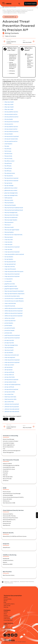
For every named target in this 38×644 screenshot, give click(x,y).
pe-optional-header (10, 328)
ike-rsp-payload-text (10, 264)
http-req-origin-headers (11, 220)
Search (6, 601)
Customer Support (8, 617)
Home (4, 10)
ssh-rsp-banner (9, 370)
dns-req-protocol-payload (12, 122)
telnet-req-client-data (10, 397)
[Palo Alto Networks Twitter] (12, 636)
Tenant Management (8, 452)
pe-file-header (8, 325)
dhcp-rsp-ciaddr (9, 109)
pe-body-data (8, 333)
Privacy (6, 627)
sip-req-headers (9, 353)
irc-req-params (9, 279)
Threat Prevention (9, 583)
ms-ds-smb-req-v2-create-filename (14, 301)
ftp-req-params (9, 176)
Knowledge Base (8, 620)
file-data (7, 146)
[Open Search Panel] (20, 4)
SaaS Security (7, 525)
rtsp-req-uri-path (9, 350)
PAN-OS (5, 475)
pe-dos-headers (9, 323)
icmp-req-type (8, 244)
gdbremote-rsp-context (11, 190)
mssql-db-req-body (10, 306)
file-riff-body (8, 166)
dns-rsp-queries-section (11, 141)
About (5, 614)
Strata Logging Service (9, 445)
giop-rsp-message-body (11, 195)
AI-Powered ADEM (8, 495)
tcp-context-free (9, 394)
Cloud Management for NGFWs (11, 465)
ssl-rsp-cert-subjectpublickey (12, 385)
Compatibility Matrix (9, 604)
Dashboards (6, 558)
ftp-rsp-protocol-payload (11, 181)
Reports (5, 562)
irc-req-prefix (8, 281)
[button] (37, 515)
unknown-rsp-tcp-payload (12, 407)
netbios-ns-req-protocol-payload (13, 313)
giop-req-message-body (11, 193)
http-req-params (9, 222)
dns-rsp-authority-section (11, 131)
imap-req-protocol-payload (12, 274)
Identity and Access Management (12, 451)
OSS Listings (7, 605)
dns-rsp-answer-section (11, 129)
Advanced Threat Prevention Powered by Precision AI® (20, 10)
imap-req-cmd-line (10, 267)
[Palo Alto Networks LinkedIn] (9, 636)
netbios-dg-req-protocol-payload (14, 308)
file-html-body (8, 154)
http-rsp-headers (9, 232)
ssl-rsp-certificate (9, 387)
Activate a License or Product (11, 441)
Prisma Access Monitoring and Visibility (13, 497)
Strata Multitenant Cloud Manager (12, 493)
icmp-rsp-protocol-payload (12, 252)
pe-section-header (9, 330)
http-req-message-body (11, 213)
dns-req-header (9, 119)
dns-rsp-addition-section (11, 127)
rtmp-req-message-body (11, 345)
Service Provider (7, 479)
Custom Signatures (15, 582)
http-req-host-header (10, 205)
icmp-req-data (8, 242)
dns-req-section (9, 124)
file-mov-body (8, 159)
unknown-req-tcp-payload (12, 404)
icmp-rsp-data (8, 249)
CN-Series (6, 471)
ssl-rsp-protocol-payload (11, 389)
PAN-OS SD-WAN (8, 477)
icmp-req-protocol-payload (12, 247)
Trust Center (7, 628)
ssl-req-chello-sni (9, 375)
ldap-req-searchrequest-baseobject (14, 291)
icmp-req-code (9, 240)
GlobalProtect (6, 547)
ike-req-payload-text (10, 262)
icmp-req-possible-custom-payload (14, 254)
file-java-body (8, 156)
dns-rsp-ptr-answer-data (11, 139)
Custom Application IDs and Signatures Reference (15, 11)
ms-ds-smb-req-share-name (12, 296)
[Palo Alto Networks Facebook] (5, 636)
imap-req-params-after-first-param (14, 272)
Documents (7, 632)
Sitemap (6, 607)
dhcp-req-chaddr (9, 102)
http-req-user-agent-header (12, 230)
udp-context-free (9, 402)
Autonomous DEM (8, 564)
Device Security (7, 521)
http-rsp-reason (9, 237)
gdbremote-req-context (11, 188)
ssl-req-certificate (9, 372)
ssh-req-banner (9, 367)
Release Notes (8, 599)
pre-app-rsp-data (9, 343)
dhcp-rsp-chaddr (9, 107)
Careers (6, 615)
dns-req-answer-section (11, 114)
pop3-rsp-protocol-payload (12, 338)
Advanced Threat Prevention (10, 518)
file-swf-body (8, 168)
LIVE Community (8, 619)
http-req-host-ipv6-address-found (14, 210)
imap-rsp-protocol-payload (12, 276)
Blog (5, 602)
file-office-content (9, 161)
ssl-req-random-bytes (10, 382)
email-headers (8, 144)
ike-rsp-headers (9, 259)
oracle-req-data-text (10, 321)
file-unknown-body (10, 173)
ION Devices (6, 501)
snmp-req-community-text (12, 355)
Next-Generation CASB (9, 503)
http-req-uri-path (9, 227)
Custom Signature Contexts (10, 13)
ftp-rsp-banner (8, 183)
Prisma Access (7, 492)
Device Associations (8, 447)
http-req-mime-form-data (11, 215)
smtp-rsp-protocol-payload (12, 362)
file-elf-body (8, 149)
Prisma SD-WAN (7, 499)
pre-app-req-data (9, 340)
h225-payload (8, 198)
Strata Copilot (30, 4)
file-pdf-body (8, 163)
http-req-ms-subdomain (11, 217)
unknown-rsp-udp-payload (12, 411)
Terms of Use (7, 630)
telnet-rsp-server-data (10, 399)
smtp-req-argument (10, 357)
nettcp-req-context (10, 318)
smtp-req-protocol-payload (12, 360)
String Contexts (21, 13)
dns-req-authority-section (11, 117)
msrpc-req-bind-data (10, 303)
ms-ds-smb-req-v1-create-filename (14, 299)
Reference (7, 582)
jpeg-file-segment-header (11, 289)
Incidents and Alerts (8, 560)
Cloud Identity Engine (8, 443)
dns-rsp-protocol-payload (12, 136)
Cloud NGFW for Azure (9, 469)
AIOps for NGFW (7, 464)
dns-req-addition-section (11, 112)
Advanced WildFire (8, 514)
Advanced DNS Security (9, 520)
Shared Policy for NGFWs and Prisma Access (15, 536)
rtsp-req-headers (9, 348)
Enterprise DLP (7, 523)
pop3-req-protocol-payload (12, 335)
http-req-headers (9, 203)
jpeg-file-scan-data (10, 284)
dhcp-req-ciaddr (9, 104)
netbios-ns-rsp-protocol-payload (13, 316)
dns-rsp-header (9, 134)
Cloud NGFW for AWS (9, 467)
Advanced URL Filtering (9, 516)
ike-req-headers (9, 257)
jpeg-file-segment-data (11, 286)
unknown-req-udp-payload (12, 409)
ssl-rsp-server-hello (10, 392)
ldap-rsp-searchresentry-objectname (14, 294)
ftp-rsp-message (9, 186)
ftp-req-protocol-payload (11, 178)
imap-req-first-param (10, 269)
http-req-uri (8, 225)
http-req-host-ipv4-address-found (14, 208)
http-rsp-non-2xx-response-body (13, 235)
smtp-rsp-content (9, 365)
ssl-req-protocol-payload (11, 380)
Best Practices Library (9, 575)
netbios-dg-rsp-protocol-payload (13, 311)
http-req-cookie (9, 200)
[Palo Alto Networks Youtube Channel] (16, 636)
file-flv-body (8, 151)
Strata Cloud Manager (9, 439)
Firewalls (5, 473)
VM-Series (6, 480)
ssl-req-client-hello (10, 377)
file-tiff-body (8, 171)
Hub (4, 449)
